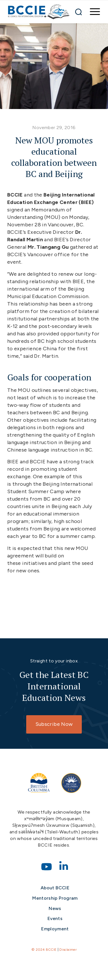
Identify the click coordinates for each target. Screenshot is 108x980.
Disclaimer (68, 950)
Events (55, 918)
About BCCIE (55, 888)
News (55, 908)
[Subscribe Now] (54, 724)
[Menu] (92, 12)
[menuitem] (92, 12)
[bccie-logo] (39, 12)
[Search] (78, 12)
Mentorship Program (55, 898)
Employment (55, 929)
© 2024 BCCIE (44, 950)
